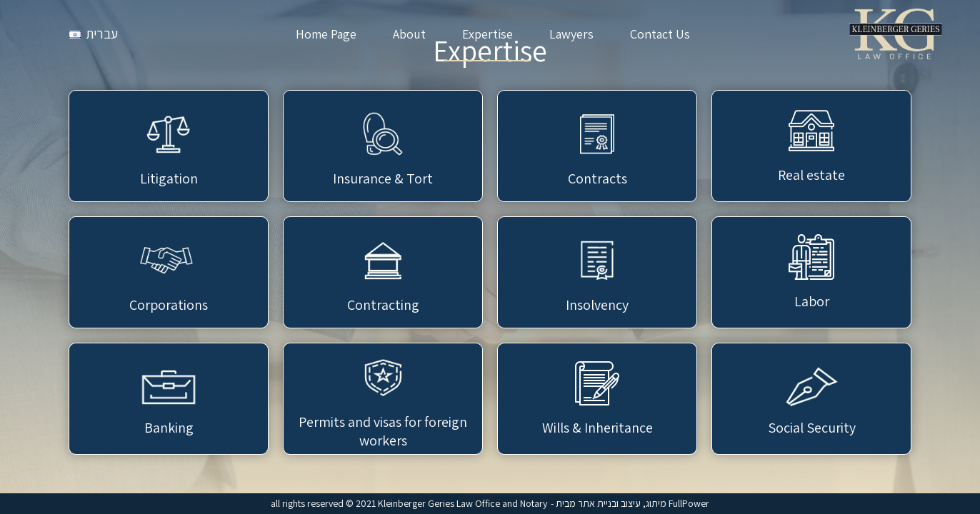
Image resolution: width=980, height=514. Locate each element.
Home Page (326, 34)
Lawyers (571, 34)
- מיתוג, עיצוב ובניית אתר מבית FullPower (630, 503)
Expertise (487, 34)
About (409, 34)
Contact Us (660, 34)
